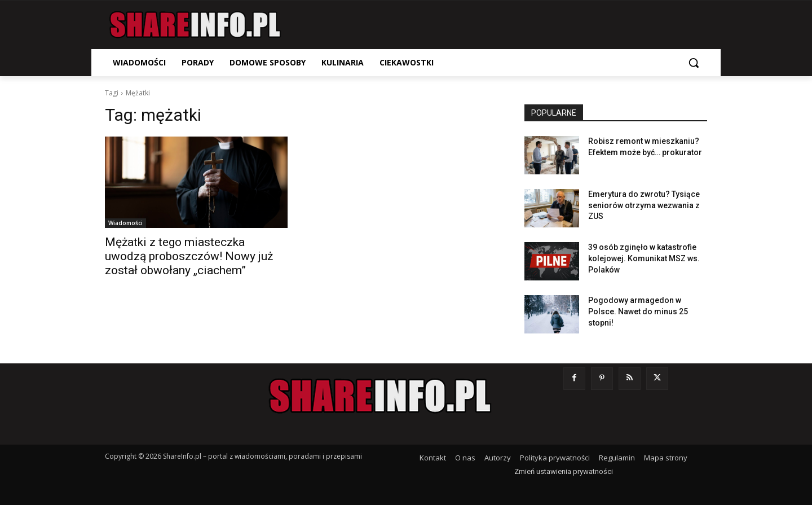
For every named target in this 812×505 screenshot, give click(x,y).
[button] (694, 63)
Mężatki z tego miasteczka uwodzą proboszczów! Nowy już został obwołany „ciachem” (189, 256)
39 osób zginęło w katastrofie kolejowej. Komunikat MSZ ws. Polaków (644, 258)
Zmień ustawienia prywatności (564, 471)
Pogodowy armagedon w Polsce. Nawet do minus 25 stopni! (638, 311)
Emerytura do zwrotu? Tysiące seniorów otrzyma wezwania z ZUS (644, 205)
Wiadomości (125, 223)
